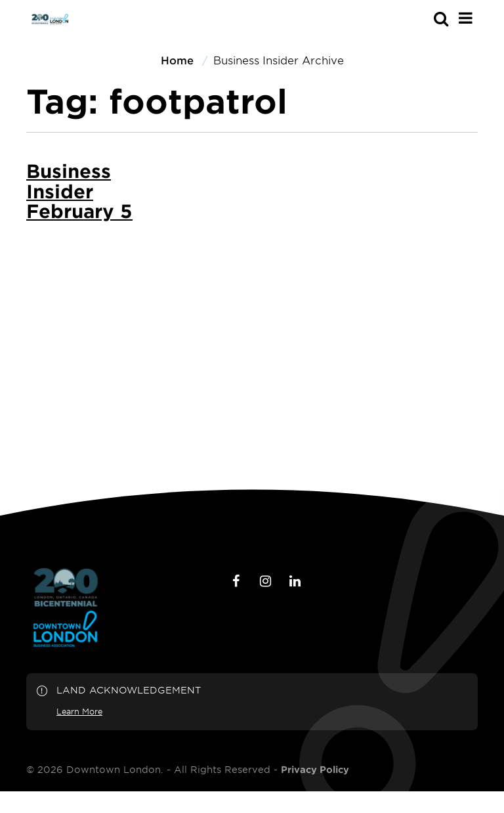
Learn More (79, 711)
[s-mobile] (417, 18)
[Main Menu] (466, 18)
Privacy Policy (315, 770)
